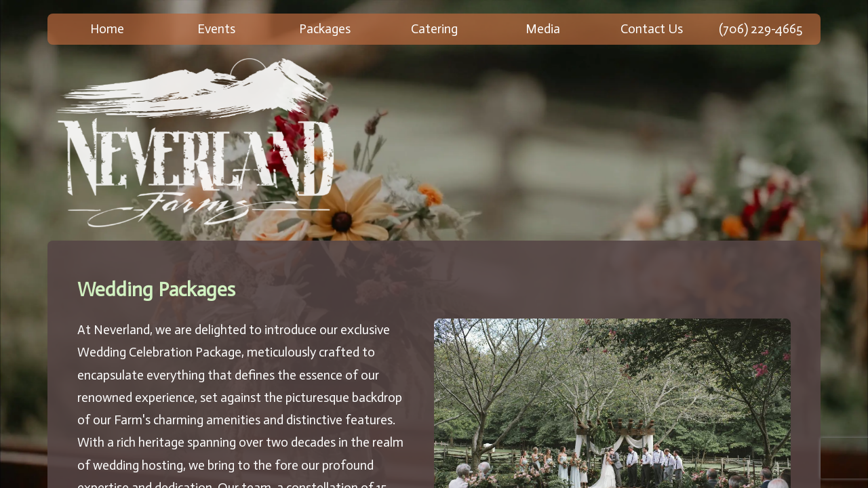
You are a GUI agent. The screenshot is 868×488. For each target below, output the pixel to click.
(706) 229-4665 (761, 29)
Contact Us (652, 29)
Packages (325, 29)
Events (216, 29)
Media (543, 29)
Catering (434, 29)
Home (107, 29)
